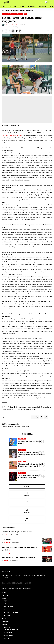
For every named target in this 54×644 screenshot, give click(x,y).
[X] (27, 503)
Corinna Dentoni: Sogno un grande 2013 (17, 532)
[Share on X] (9, 31)
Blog (8, 11)
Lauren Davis (36, 407)
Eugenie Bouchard (16, 407)
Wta (25, 14)
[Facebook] (27, 494)
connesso (12, 427)
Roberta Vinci (22, 410)
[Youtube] (27, 520)
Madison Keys (46, 407)
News (24, 439)
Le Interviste (9, 14)
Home (4, 11)
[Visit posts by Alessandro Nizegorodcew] (3, 25)
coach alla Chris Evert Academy (12, 135)
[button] (38, 2)
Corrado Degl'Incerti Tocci (10, 553)
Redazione (6, 535)
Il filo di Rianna (8, 539)
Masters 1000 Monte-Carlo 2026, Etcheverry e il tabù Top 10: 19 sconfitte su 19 (31, 455)
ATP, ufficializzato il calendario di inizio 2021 (19, 558)
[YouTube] (9, 572)
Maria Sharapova (7, 410)
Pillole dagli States (18, 14)
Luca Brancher (7, 542)
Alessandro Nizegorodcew (12, 25)
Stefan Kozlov (32, 410)
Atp (4, 14)
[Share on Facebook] (6, 31)
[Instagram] (27, 511)
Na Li (15, 410)
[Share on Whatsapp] (13, 31)
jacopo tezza (27, 407)
